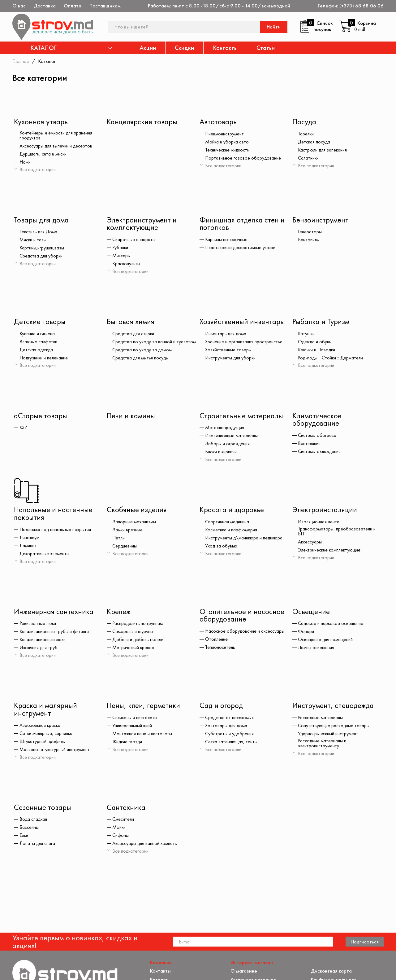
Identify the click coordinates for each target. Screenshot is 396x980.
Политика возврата (333, 927)
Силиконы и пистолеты (136, 719)
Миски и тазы (34, 240)
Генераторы (310, 232)
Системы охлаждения (320, 452)
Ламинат (29, 547)
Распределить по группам (139, 625)
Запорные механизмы (135, 523)
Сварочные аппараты (134, 240)
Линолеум (30, 539)
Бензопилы (309, 240)
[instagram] (51, 970)
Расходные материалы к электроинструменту (323, 745)
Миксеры (122, 256)
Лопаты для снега (38, 846)
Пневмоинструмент (225, 134)
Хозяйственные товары (229, 350)
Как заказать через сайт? (260, 940)
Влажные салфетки (39, 342)
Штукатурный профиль (43, 743)
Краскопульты (127, 264)
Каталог (159, 918)
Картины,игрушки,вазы (43, 248)
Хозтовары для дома (227, 727)
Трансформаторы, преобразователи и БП (338, 532)
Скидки (184, 48)
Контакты (225, 48)
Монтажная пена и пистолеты (143, 736)
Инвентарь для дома (227, 334)
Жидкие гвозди (128, 744)
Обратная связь (329, 935)
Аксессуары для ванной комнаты (146, 846)
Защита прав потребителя (261, 932)
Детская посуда (315, 142)
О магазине (244, 910)
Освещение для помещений (327, 641)
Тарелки (306, 134)
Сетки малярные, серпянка (47, 735)
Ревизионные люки (39, 625)
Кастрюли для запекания (324, 150)
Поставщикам (105, 6)
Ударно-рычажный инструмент (329, 736)
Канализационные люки (44, 641)
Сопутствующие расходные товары (335, 727)
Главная (21, 61)
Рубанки (121, 248)
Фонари (306, 633)
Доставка (45, 6)
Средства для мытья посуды (141, 362)
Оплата (73, 6)
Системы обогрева (317, 436)
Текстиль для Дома (40, 232)
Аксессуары (310, 543)
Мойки (119, 829)
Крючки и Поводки (318, 350)
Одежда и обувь (315, 342)
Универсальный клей (133, 727)
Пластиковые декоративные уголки (242, 248)
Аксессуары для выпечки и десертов (57, 146)
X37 (23, 428)
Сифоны (121, 837)
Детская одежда (37, 350)
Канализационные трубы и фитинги (56, 633)
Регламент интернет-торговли (254, 921)
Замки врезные (128, 531)
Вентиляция (310, 444)
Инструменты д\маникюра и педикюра (245, 539)
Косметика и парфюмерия (232, 531)
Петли (119, 539)
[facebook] (16, 970)
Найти (274, 27)
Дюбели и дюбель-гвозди (139, 641)
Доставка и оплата (252, 949)
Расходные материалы (321, 719)
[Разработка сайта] (375, 968)
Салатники (309, 158)
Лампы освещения (317, 649)
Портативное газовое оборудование (244, 158)
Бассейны (29, 829)
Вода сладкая (34, 821)
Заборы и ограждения (228, 445)
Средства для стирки (134, 334)
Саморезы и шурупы (133, 633)
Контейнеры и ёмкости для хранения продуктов (57, 135)
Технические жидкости (228, 150)
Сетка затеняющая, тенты (232, 744)
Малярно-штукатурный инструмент (56, 751)
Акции (148, 48)
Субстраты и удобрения (230, 736)
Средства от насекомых (230, 719)
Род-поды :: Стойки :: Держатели (332, 358)
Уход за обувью (222, 547)
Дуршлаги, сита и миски (45, 154)
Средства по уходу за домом (143, 354)
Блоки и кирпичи (222, 453)
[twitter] (34, 970)
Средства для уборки (42, 257)
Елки (24, 837)
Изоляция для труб (39, 649)
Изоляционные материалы (232, 437)
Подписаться (365, 881)
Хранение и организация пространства (245, 342)
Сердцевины (125, 547)
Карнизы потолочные (227, 240)
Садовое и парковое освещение (332, 625)
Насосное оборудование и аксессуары (246, 633)
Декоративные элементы (45, 555)
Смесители (124, 821)
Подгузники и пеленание (45, 358)
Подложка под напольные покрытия (57, 531)
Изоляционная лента (320, 523)
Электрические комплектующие (331, 551)
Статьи (266, 48)
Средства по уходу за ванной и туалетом (145, 344)
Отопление (217, 641)
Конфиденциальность (335, 918)
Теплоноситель (221, 649)
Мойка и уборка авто (228, 142)
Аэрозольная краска (41, 727)
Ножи (25, 162)
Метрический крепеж (134, 649)
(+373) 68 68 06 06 (362, 6)
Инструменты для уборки (231, 358)
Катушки (307, 334)
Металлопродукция (226, 428)
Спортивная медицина (228, 523)
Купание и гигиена (38, 334)
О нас (19, 6)
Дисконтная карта (332, 910)
